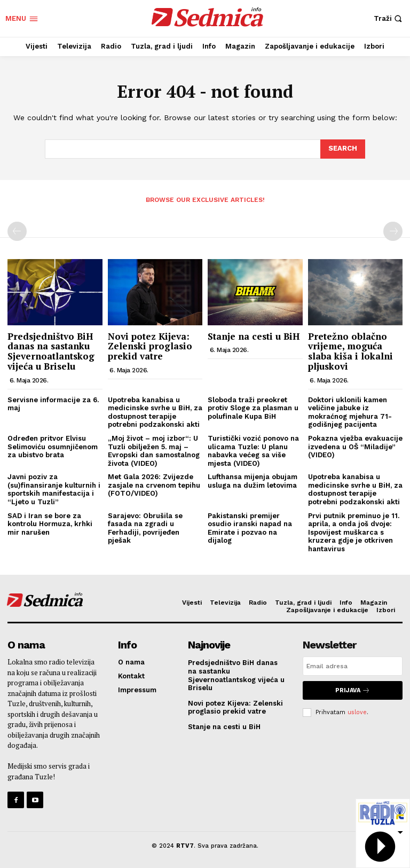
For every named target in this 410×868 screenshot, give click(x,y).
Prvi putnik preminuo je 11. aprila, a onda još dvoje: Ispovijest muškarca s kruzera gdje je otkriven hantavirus (354, 532)
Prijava (353, 690)
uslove (357, 712)
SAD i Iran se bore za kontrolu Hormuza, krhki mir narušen (50, 524)
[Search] (343, 149)
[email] (353, 666)
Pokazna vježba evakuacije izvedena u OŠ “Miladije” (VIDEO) (355, 447)
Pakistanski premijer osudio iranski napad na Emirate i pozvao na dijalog (250, 528)
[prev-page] (17, 231)
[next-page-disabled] (393, 231)
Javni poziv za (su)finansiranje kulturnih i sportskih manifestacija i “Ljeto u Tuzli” (54, 489)
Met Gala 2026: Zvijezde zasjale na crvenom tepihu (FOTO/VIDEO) (154, 485)
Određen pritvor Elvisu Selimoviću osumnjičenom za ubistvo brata (53, 447)
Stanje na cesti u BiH (254, 336)
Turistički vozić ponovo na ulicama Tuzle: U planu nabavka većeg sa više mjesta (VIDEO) (253, 451)
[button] (389, 18)
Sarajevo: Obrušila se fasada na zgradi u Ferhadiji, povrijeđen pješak (145, 528)
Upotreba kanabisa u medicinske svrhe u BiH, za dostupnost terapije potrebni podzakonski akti (155, 412)
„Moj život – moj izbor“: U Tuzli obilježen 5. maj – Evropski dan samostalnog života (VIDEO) (154, 451)
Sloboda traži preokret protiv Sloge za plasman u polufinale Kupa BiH (253, 408)
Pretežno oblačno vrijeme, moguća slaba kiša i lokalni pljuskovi (350, 351)
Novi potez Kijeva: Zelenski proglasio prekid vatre (150, 346)
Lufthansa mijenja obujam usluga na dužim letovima (253, 481)
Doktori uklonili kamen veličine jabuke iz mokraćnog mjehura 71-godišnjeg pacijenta (350, 412)
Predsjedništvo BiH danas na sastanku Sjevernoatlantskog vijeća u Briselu (51, 351)
